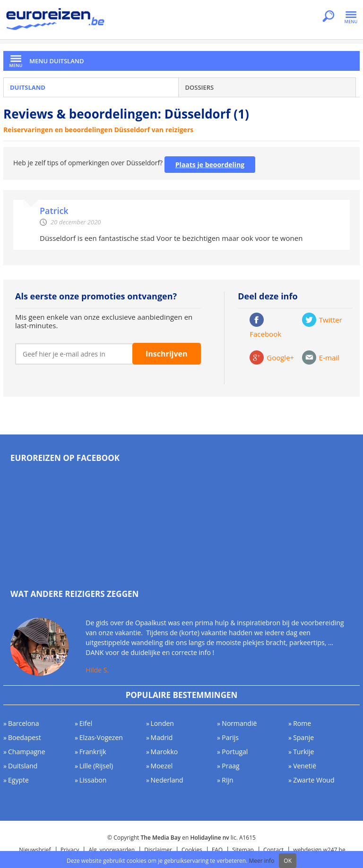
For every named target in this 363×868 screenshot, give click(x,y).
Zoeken (328, 17)
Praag (230, 766)
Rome (302, 723)
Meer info (261, 861)
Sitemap (243, 850)
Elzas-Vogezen (101, 737)
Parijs (230, 737)
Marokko (164, 752)
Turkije (303, 752)
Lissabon (93, 780)
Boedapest (25, 737)
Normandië (239, 723)
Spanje (303, 737)
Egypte (18, 780)
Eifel (86, 723)
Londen (162, 723)
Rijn (227, 780)
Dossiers (199, 87)
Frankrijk (93, 752)
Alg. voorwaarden (112, 850)
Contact (273, 850)
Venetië (305, 766)
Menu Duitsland (56, 61)
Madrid (162, 737)
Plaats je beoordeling (210, 165)
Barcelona (23, 723)
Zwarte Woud (314, 780)
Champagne (27, 752)
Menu (351, 17)
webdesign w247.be (319, 850)
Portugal (235, 752)
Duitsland (28, 87)
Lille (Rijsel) (96, 766)
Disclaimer (158, 850)
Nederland (167, 780)
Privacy (70, 850)
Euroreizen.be (56, 21)
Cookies (192, 850)
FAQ (217, 850)
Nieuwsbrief (35, 850)
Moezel (162, 766)
